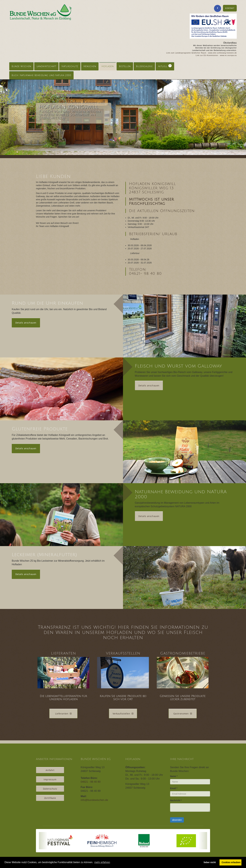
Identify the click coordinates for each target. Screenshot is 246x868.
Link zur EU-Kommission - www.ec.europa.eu (216, 55)
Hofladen (108, 66)
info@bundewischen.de (94, 800)
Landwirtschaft (46, 66)
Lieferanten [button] (63, 714)
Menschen (90, 66)
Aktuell (165, 66)
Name (174, 776)
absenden (177, 820)
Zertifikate (50, 798)
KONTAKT (230, 8)
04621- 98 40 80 (145, 274)
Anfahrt (50, 770)
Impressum (50, 779)
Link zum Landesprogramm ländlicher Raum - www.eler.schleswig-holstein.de (202, 53)
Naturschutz (70, 66)
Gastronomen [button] (183, 714)
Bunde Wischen (21, 66)
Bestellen (125, 66)
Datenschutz (50, 789)
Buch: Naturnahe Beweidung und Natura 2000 (41, 75)
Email (174, 788)
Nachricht (176, 800)
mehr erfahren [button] (102, 862)
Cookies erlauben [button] (231, 862)
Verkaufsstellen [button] (123, 714)
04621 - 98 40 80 (91, 782)
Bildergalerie (144, 66)
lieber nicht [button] (210, 862)
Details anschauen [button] (26, 323)
